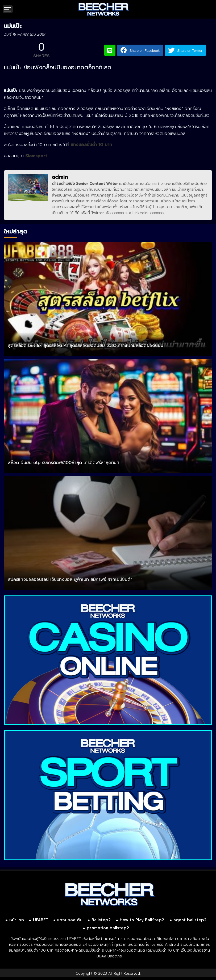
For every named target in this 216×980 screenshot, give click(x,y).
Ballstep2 (101, 920)
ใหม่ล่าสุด (16, 231)
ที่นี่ (77, 213)
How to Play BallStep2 (142, 920)
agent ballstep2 (190, 920)
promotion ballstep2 (108, 928)
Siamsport (36, 156)
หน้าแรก (17, 920)
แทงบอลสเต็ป (70, 920)
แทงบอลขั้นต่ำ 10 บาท (91, 145)
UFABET (41, 920)
